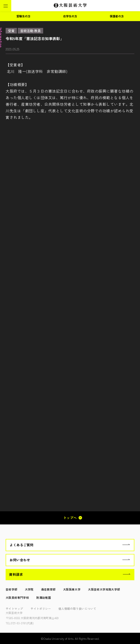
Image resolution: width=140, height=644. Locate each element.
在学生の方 (70, 16)
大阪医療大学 (72, 589)
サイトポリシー (41, 608)
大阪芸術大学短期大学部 (104, 589)
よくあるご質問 (22, 545)
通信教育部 (48, 589)
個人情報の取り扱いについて (77, 608)
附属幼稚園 (44, 597)
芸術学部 (11, 589)
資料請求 (16, 574)
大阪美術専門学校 (17, 597)
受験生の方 (23, 16)
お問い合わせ (20, 560)
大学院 (29, 589)
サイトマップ (14, 608)
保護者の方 (117, 16)
